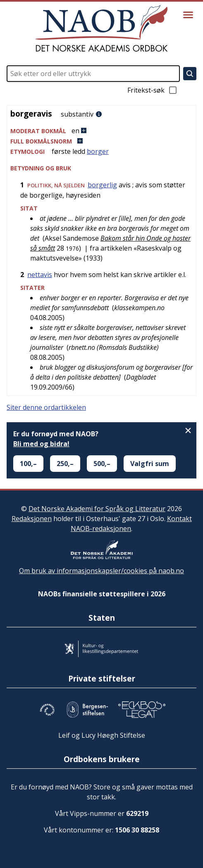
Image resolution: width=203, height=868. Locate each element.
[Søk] (190, 74)
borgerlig (102, 185)
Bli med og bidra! (41, 444)
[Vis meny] (188, 15)
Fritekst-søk (153, 90)
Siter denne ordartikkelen (46, 407)
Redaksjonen (32, 519)
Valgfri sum (150, 464)
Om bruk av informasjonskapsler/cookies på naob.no (101, 571)
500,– (102, 464)
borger (98, 151)
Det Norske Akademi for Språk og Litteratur (97, 509)
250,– (65, 464)
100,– (28, 464)
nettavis (40, 275)
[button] (101, 131)
